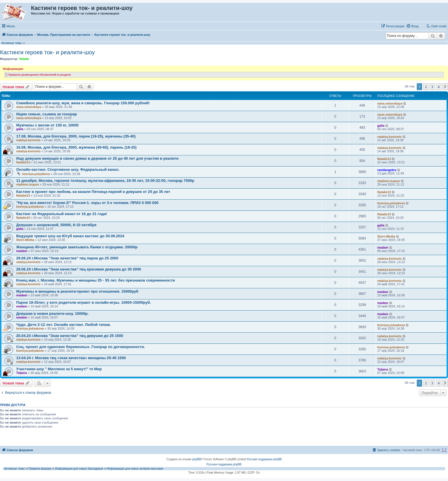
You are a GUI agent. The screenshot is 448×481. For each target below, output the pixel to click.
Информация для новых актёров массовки (135, 469)
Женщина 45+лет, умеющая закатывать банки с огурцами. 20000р (77, 247)
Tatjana (22, 373)
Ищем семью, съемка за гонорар (47, 114)
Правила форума (40, 469)
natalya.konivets (28, 140)
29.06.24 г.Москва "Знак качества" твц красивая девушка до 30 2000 (79, 269)
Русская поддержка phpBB (264, 459)
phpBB (197, 459)
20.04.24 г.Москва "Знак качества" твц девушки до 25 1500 (70, 336)
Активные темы (12, 43)
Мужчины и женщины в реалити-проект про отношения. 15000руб (77, 291)
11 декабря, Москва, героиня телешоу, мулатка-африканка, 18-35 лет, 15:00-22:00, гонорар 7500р (105, 181)
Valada (24, 59)
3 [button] (432, 87)
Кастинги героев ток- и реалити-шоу (47, 52)
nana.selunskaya (29, 107)
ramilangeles (387, 170)
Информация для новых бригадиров (79, 469)
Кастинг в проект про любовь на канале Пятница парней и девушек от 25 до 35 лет (93, 192)
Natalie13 (23, 162)
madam (22, 251)
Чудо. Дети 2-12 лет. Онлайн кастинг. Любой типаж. (63, 325)
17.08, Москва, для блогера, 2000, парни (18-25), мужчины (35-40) (76, 136)
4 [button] (439, 87)
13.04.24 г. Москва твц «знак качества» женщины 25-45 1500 (71, 358)
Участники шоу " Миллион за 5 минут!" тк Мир (59, 369)
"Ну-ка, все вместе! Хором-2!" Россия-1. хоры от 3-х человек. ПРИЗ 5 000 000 (87, 203)
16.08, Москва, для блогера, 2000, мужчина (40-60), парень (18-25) (76, 147)
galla (20, 129)
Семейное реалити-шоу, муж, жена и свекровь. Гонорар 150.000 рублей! (83, 103)
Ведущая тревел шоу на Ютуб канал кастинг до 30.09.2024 (70, 236)
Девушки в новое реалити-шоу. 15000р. (52, 314)
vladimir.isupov (28, 184)
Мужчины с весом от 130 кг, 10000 (47, 125)
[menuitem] (412, 26)
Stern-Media (25, 240)
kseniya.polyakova (36, 174)
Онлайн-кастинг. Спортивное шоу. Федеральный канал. (68, 169)
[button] (445, 87)
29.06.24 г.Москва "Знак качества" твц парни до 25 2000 (67, 258)
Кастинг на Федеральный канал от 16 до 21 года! (62, 214)
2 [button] (426, 87)
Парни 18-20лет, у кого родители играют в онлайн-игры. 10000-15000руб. (84, 302)
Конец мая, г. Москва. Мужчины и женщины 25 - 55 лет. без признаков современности (96, 280)
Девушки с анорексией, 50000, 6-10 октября (56, 225)
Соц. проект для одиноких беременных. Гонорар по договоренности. (81, 347)
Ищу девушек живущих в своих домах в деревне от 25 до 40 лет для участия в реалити (97, 158)
